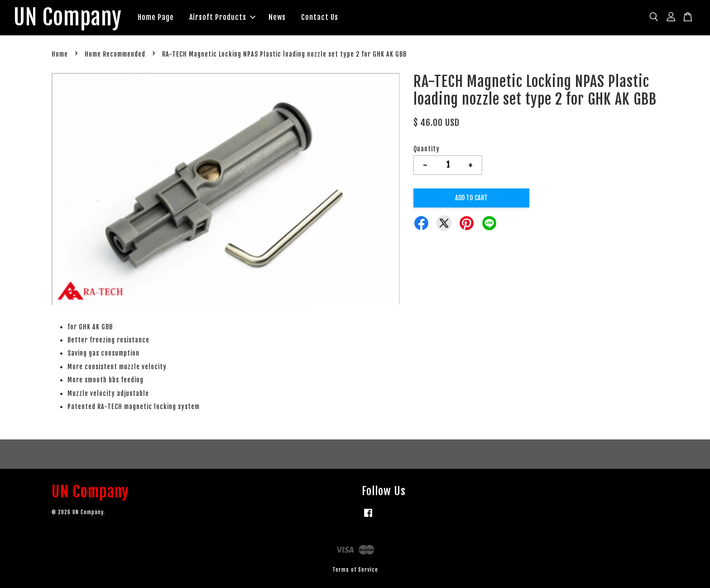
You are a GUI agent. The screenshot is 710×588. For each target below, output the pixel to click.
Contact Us (320, 17)
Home (60, 54)
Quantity (427, 149)
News (277, 17)
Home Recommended (115, 54)
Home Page (156, 17)
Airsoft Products (222, 17)
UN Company (68, 18)
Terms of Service (355, 570)
